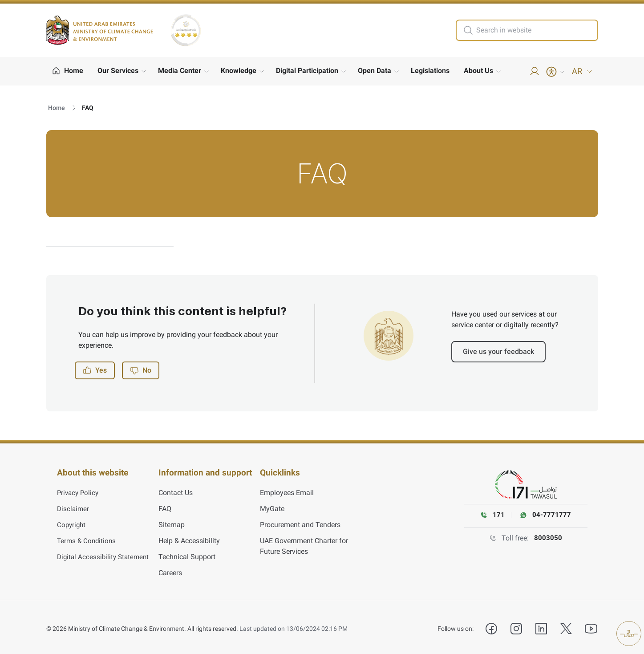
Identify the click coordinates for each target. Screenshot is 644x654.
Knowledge (239, 71)
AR (582, 71)
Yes (95, 370)
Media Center (180, 71)
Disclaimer (74, 506)
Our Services (118, 71)
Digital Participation (307, 71)
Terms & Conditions (88, 538)
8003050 (548, 538)
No (141, 370)
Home (57, 108)
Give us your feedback (498, 351)
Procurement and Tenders (300, 522)
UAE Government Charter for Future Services (304, 543)
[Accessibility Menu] (556, 72)
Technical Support (187, 554)
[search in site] (536, 30)
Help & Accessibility (189, 538)
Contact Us (176, 489)
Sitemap (172, 522)
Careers (170, 570)
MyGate (272, 506)
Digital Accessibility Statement (105, 554)
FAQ (165, 506)
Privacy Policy (79, 489)
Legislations (430, 71)
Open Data (375, 71)
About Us (478, 71)
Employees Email (287, 489)
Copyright (72, 522)
